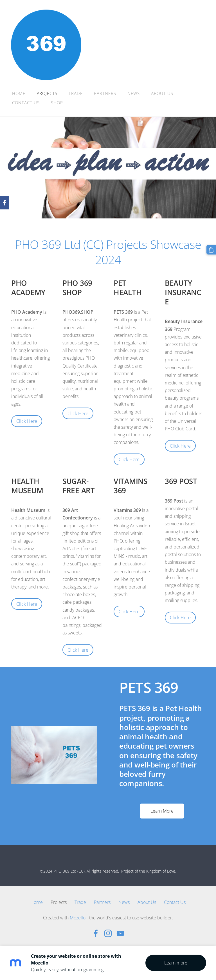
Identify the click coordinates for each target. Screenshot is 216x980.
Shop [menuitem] (57, 103)
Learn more (176, 963)
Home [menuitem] (19, 93)
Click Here (27, 421)
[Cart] (211, 250)
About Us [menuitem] (162, 93)
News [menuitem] (134, 93)
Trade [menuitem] (76, 93)
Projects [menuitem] (47, 93)
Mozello (78, 918)
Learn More (162, 811)
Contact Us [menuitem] (26, 103)
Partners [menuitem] (105, 93)
